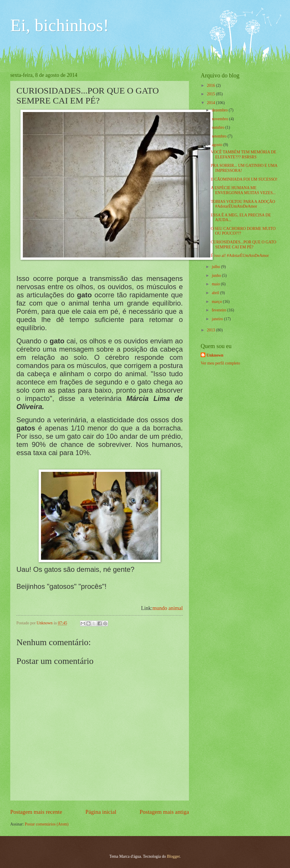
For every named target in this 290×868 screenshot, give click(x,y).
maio (216, 284)
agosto (217, 145)
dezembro (220, 110)
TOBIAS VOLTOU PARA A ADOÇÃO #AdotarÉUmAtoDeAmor (243, 204)
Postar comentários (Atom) (46, 824)
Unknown (215, 355)
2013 (211, 330)
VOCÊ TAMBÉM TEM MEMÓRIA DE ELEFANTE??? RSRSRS (243, 155)
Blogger (173, 856)
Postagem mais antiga (164, 812)
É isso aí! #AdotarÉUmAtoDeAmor (240, 256)
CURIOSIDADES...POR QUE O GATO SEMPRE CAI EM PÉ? (243, 245)
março (217, 302)
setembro (220, 136)
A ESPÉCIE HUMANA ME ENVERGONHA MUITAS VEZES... (243, 190)
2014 (211, 103)
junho (217, 276)
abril (216, 293)
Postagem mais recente (36, 812)
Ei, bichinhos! (60, 25)
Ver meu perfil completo (220, 363)
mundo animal (168, 608)
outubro (219, 127)
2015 (211, 94)
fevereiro (220, 310)
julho (216, 267)
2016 (211, 85)
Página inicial (101, 812)
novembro (220, 119)
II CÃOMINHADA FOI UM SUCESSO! (244, 179)
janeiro (218, 319)
